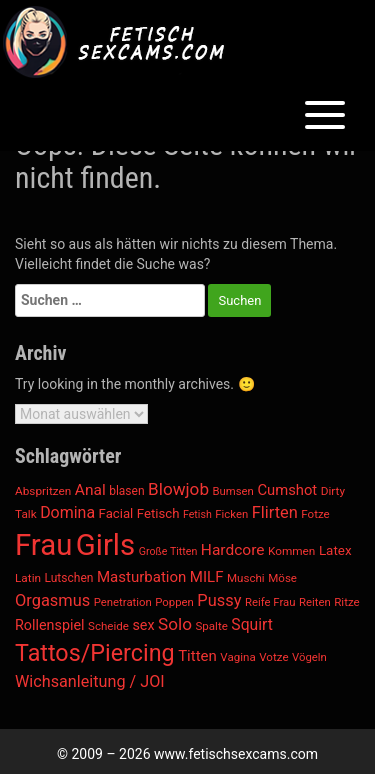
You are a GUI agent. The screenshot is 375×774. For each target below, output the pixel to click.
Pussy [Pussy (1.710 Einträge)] (219, 600)
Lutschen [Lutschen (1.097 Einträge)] (69, 578)
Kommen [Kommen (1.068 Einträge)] (291, 551)
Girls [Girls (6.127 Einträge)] (105, 545)
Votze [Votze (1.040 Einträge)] (273, 657)
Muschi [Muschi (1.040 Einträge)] (246, 578)
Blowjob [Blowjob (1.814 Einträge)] (178, 489)
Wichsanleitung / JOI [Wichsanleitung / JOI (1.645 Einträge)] (90, 681)
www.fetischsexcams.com (236, 754)
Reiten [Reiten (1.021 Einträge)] (315, 602)
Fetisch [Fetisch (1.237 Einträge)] (158, 513)
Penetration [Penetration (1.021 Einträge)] (123, 602)
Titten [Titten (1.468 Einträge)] (197, 656)
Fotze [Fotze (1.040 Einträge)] (315, 514)
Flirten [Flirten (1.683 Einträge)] (275, 512)
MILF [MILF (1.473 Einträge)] (207, 577)
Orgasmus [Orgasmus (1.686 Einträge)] (52, 600)
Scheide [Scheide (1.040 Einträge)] (108, 626)
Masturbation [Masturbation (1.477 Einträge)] (141, 577)
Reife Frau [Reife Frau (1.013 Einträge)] (270, 602)
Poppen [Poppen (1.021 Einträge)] (174, 602)
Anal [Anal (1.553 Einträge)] (90, 490)
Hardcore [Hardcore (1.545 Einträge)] (233, 550)
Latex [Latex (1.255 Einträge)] (335, 550)
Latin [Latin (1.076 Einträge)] (28, 578)
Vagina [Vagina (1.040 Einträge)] (237, 657)
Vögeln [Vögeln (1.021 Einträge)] (309, 657)
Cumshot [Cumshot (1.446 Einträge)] (287, 490)
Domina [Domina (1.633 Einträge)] (67, 512)
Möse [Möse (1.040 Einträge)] (282, 578)
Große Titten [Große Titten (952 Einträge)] (168, 551)
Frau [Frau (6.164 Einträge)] (43, 545)
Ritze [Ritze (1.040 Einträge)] (347, 602)
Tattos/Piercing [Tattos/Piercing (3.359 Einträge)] (95, 653)
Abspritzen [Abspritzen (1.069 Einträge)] (43, 491)
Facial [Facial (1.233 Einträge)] (116, 513)
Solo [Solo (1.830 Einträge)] (175, 624)
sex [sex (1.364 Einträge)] (143, 625)
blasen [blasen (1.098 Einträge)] (126, 491)
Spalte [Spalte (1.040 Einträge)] (211, 626)
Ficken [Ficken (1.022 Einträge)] (231, 514)
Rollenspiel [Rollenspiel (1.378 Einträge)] (50, 625)
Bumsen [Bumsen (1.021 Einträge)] (232, 491)
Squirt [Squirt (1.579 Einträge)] (252, 624)
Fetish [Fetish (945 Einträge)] (197, 514)
